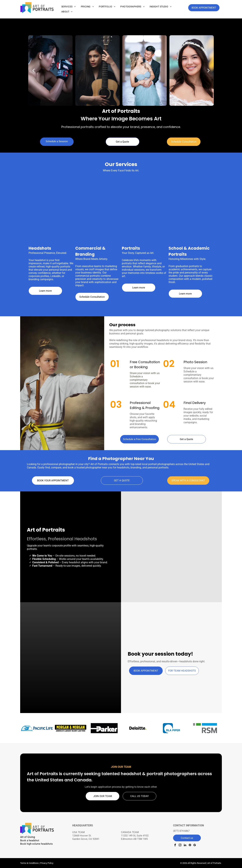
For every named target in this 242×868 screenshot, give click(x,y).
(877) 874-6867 (181, 831)
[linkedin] (185, 846)
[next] (209, 71)
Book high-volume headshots (36, 844)
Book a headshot (30, 840)
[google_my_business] (195, 846)
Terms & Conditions (29, 863)
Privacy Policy (47, 863)
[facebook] (175, 846)
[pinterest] (190, 846)
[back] (33, 71)
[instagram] (180, 846)
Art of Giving (28, 837)
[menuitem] (69, 7)
